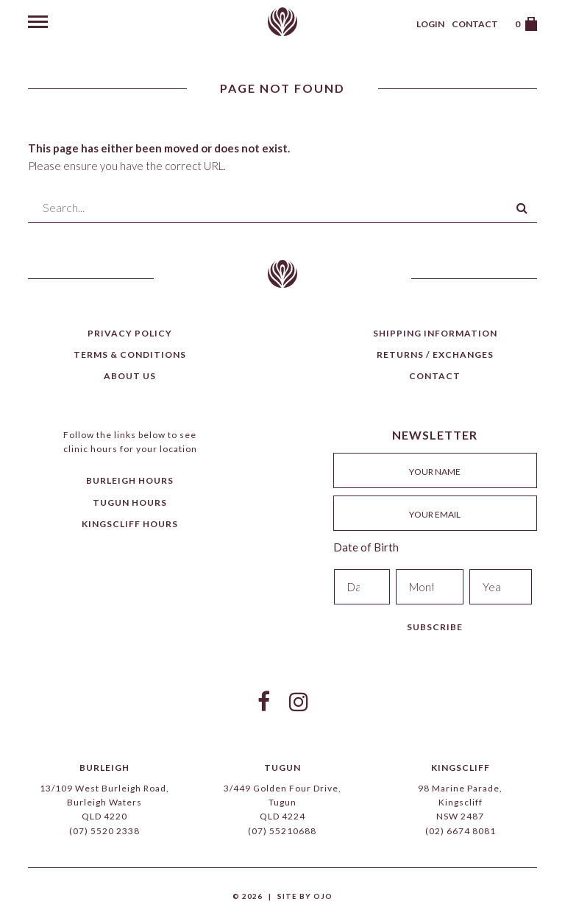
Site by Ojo (305, 896)
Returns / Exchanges (435, 355)
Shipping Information (435, 333)
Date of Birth (366, 547)
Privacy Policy (130, 333)
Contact (475, 24)
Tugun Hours (130, 502)
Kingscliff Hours (130, 524)
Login (430, 24)
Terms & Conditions (130, 355)
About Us (130, 376)
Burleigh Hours (130, 480)
